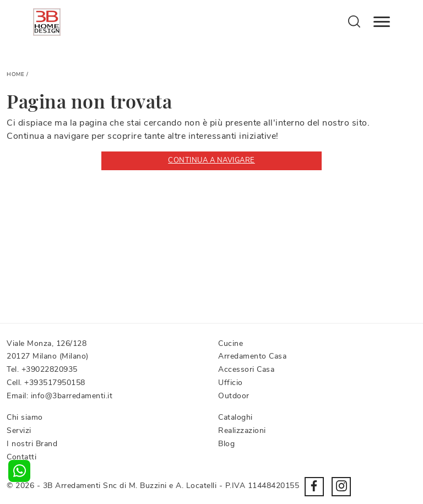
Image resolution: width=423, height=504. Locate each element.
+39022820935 (50, 369)
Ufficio (231, 383)
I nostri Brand (32, 444)
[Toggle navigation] (382, 22)
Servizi (19, 430)
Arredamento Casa (252, 356)
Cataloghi (235, 417)
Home (15, 74)
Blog (226, 444)
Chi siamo (25, 417)
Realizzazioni (242, 430)
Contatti (21, 457)
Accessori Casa (246, 369)
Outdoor (234, 396)
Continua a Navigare (211, 160)
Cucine (231, 343)
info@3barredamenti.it (72, 396)
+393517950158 (55, 383)
